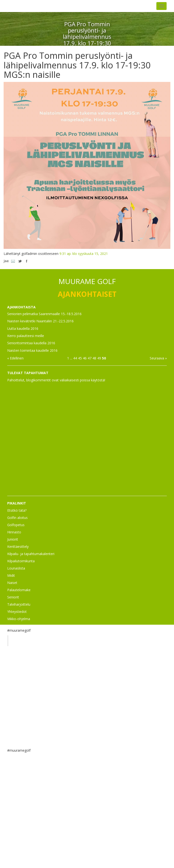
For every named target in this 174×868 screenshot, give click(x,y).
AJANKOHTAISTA (21, 307)
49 (99, 358)
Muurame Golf (28, 641)
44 (75, 358)
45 (80, 358)
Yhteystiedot (17, 612)
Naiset (12, 583)
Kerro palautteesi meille (26, 336)
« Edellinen (15, 358)
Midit (11, 575)
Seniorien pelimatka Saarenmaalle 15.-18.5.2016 (44, 314)
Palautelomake (19, 590)
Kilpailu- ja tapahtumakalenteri (31, 554)
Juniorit (13, 539)
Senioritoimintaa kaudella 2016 (31, 343)
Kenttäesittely (18, 547)
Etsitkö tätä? (17, 510)
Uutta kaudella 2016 (23, 328)
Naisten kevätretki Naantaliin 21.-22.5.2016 (40, 321)
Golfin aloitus (17, 518)
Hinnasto (14, 532)
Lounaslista (16, 568)
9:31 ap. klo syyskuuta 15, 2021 (84, 254)
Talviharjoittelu (19, 604)
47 (90, 358)
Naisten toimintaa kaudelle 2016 (32, 350)
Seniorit (13, 597)
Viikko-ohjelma (19, 619)
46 (85, 358)
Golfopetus (16, 525)
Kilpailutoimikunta (21, 561)
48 (94, 358)
